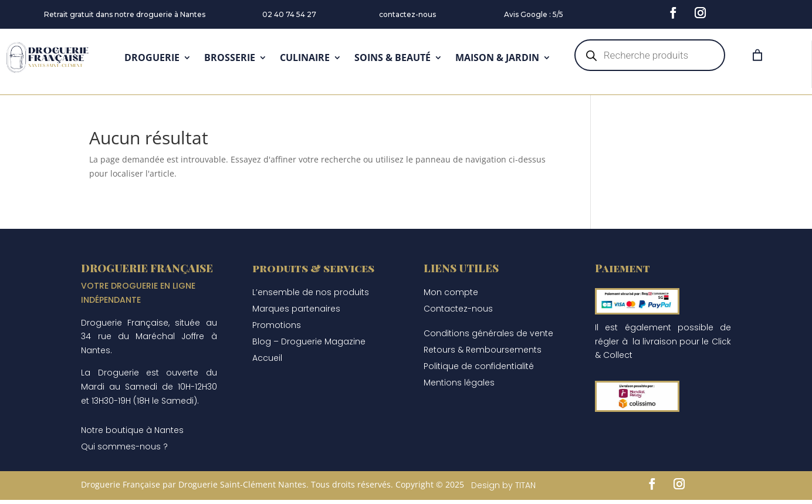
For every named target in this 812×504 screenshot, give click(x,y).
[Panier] (757, 55)
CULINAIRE (305, 57)
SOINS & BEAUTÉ (393, 57)
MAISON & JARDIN (497, 57)
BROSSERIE (230, 57)
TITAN (525, 485)
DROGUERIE (152, 57)
